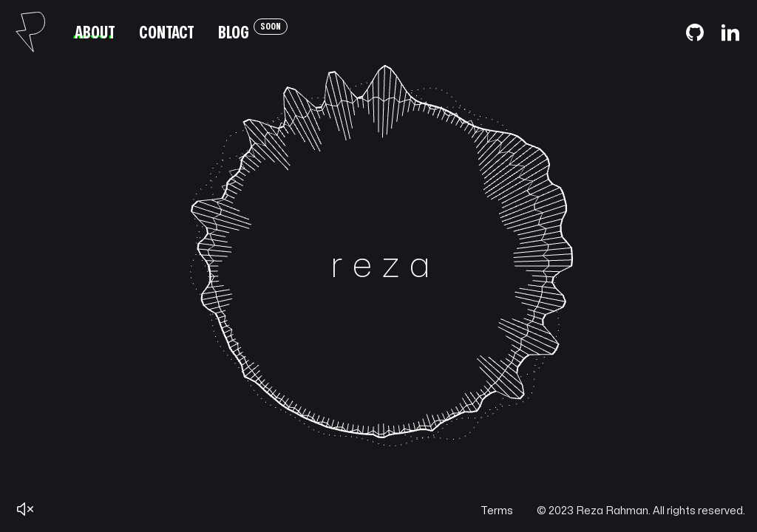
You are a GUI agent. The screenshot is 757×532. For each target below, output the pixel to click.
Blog (253, 31)
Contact (167, 33)
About (95, 33)
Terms (497, 511)
